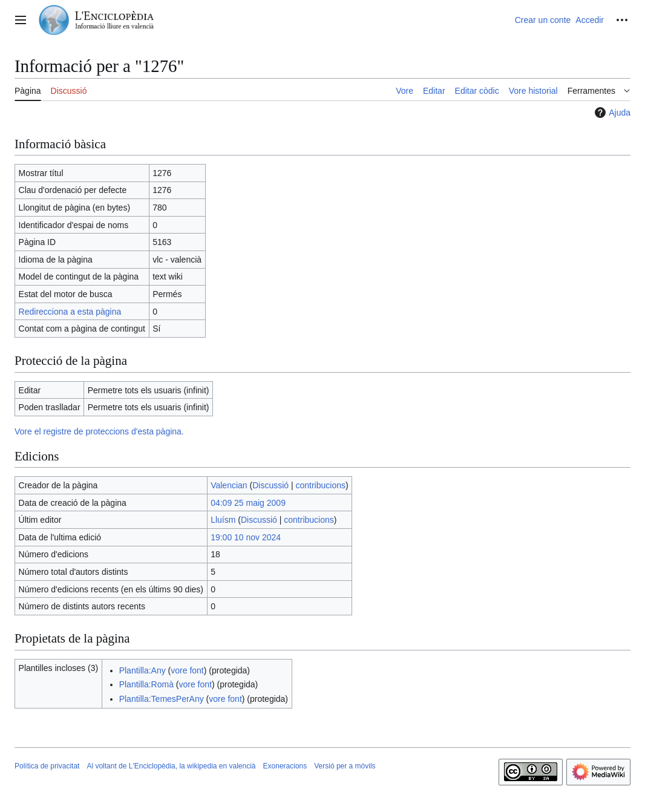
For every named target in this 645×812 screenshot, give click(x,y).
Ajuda (611, 113)
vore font (187, 670)
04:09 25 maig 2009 (248, 503)
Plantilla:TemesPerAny (162, 699)
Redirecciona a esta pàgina (70, 312)
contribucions (321, 485)
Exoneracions (285, 766)
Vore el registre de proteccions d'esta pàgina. (99, 431)
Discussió (270, 485)
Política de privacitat (47, 766)
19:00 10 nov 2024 (246, 537)
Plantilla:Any (142, 670)
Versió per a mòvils (345, 766)
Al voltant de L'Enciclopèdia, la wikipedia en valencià (171, 766)
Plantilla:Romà (146, 684)
